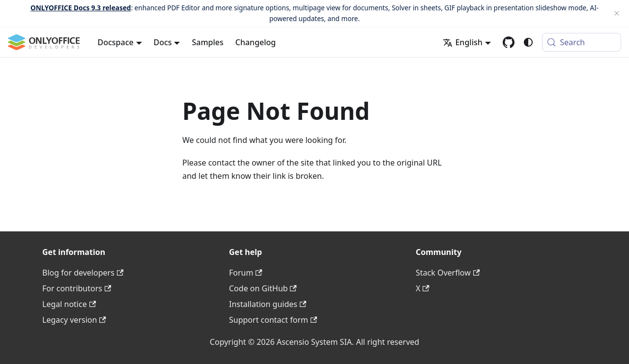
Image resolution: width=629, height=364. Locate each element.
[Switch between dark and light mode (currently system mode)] (528, 42)
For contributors (77, 288)
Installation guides (268, 304)
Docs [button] (163, 42)
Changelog (256, 42)
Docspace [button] (116, 42)
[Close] (617, 14)
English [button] (462, 42)
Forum (246, 273)
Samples (207, 42)
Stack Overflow (448, 273)
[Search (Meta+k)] (582, 42)
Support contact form (273, 320)
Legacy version (74, 320)
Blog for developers (83, 273)
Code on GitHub (263, 288)
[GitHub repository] (509, 42)
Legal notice (69, 304)
